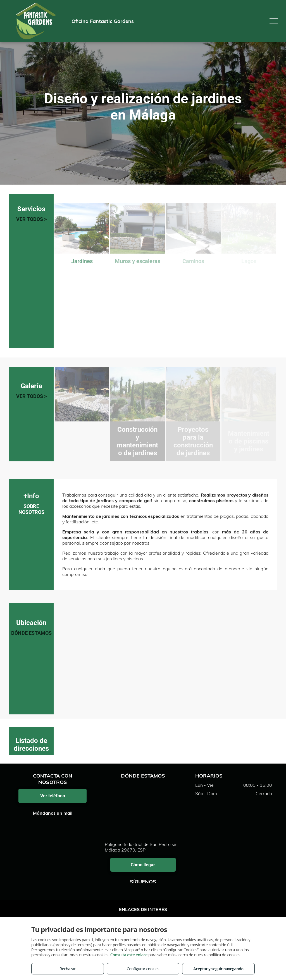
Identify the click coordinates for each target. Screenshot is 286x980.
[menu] (274, 21)
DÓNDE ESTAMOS (31, 633)
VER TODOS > (31, 219)
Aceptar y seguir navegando (218, 969)
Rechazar (67, 969)
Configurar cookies (143, 969)
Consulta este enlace (129, 955)
